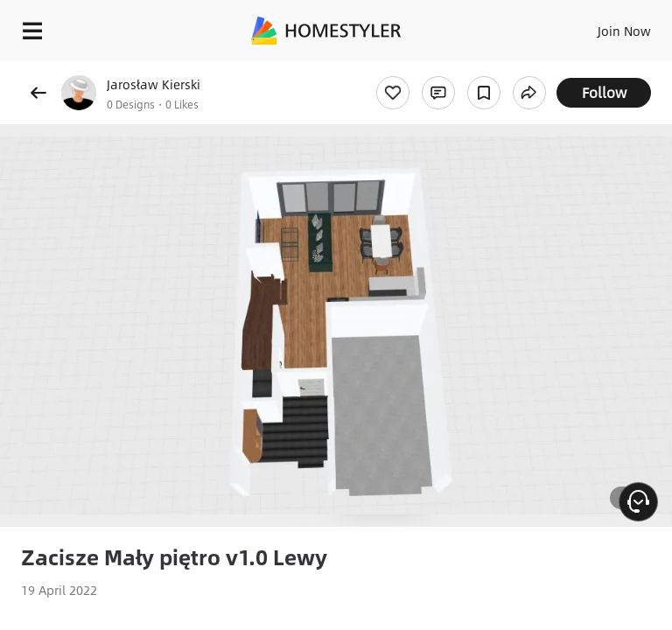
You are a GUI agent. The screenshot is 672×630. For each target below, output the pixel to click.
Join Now (624, 31)
